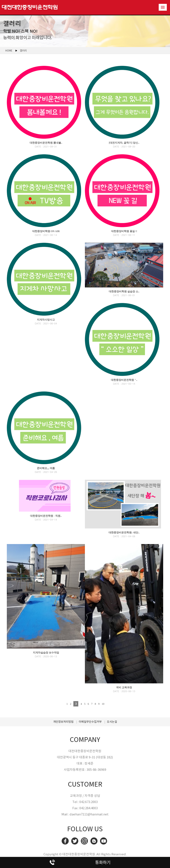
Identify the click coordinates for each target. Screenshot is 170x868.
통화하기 (103, 862)
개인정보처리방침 (63, 722)
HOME (9, 51)
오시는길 (112, 722)
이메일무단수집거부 (90, 722)
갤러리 (23, 51)
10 (103, 704)
